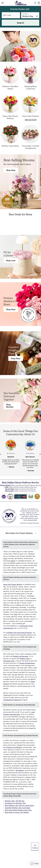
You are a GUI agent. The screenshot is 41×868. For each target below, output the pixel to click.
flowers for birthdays (14, 747)
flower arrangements (27, 663)
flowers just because (20, 656)
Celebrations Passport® (12, 700)
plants (13, 561)
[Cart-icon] (39, 3)
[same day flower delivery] (10, 108)
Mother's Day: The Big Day (15, 801)
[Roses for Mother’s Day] (11, 309)
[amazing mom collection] (31, 78)
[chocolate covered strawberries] (31, 138)
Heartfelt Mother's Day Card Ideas (18, 808)
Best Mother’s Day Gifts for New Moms (19, 806)
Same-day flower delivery (13, 584)
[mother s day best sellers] (10, 78)
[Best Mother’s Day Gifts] (11, 170)
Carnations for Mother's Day (15, 803)
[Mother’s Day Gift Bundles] (12, 406)
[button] (11, 459)
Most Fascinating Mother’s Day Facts (18, 810)
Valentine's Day (9, 661)
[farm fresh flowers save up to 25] (31, 108)
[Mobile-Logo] (20, 3)
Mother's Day (25, 659)
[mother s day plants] (10, 137)
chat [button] (15, 614)
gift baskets (20, 770)
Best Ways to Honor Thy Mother (17, 812)
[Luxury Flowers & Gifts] (11, 260)
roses (5, 559)
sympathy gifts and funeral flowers (19, 633)
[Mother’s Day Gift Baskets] (16, 358)
